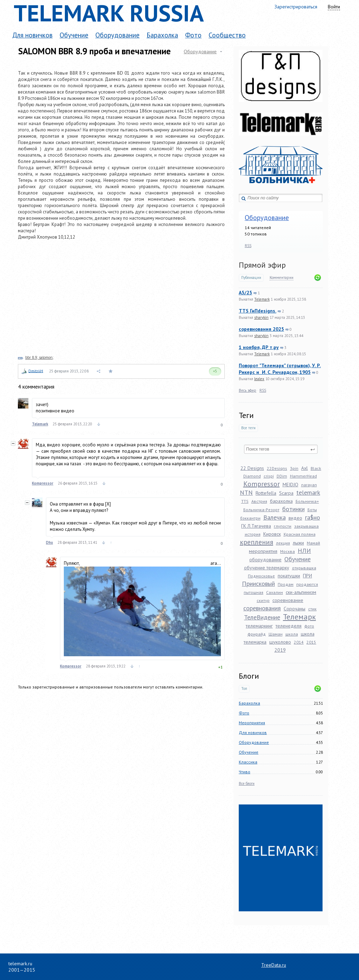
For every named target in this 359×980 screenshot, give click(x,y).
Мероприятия (252, 723)
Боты (312, 510)
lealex (259, 379)
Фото (193, 35)
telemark (308, 492)
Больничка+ (307, 501)
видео (295, 518)
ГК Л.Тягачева (256, 526)
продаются (307, 584)
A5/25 (245, 293)
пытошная (253, 592)
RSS (248, 246)
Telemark (262, 299)
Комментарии (282, 278)
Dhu (49, 542)
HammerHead (303, 476)
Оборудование (117, 35)
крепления (256, 542)
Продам (286, 584)
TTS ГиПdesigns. (258, 311)
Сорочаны (294, 609)
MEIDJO (290, 485)
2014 (299, 642)
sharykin (261, 317)
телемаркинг (259, 626)
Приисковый (258, 584)
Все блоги (247, 783)
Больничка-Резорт (261, 510)
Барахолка (162, 35)
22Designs (277, 468)
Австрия (259, 501)
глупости (283, 526)
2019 (280, 650)
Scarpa (286, 493)
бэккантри (250, 518)
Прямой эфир (262, 265)
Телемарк (299, 617)
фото (309, 626)
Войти (334, 7)
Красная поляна (300, 534)
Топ (244, 689)
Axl (304, 468)
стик (312, 609)
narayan (309, 485)
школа (292, 634)
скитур (263, 600)
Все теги (248, 428)
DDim (282, 476)
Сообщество (227, 35)
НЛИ (304, 551)
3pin (294, 468)
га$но (313, 517)
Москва (287, 551)
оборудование (265, 560)
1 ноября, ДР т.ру (259, 347)
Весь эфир (248, 390)
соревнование (288, 600)
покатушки (289, 576)
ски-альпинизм (301, 592)
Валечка (275, 517)
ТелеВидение (262, 617)
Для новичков (32, 35)
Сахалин (275, 592)
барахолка (281, 501)
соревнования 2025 (261, 329)
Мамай (313, 543)
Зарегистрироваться (296, 7)
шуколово (280, 642)
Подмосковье (261, 576)
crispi (269, 476)
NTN (246, 492)
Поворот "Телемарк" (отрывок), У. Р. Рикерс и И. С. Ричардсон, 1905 (280, 369)
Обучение (74, 35)
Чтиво (245, 772)
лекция (283, 543)
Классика (248, 762)
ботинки (293, 509)
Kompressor (262, 484)
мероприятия (263, 551)
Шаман (276, 634)
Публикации (251, 278)
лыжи (298, 543)
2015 (311, 642)
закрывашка (306, 526)
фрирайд (257, 634)
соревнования (262, 608)
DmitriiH (36, 371)
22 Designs (252, 468)
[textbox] (281, 449)
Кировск (272, 534)
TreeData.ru (274, 965)
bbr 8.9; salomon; (39, 357)
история (253, 534)
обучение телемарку (267, 568)
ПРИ (307, 576)
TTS (245, 501)
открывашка (304, 568)
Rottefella (266, 493)
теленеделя (289, 626)
